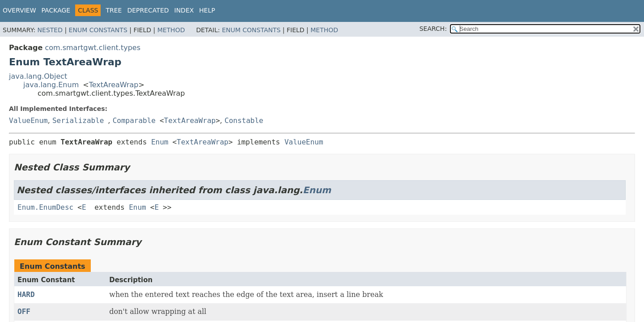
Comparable (134, 121)
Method (171, 30)
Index (184, 10)
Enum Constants (98, 30)
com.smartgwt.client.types (93, 48)
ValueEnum (28, 121)
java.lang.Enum (51, 85)
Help (207, 10)
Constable (244, 121)
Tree (114, 10)
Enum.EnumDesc (45, 207)
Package (56, 10)
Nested (50, 30)
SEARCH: (433, 29)
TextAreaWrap (114, 85)
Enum (160, 142)
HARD (26, 294)
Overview (19, 10)
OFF (24, 311)
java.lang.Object (38, 76)
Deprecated (148, 10)
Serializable (78, 121)
